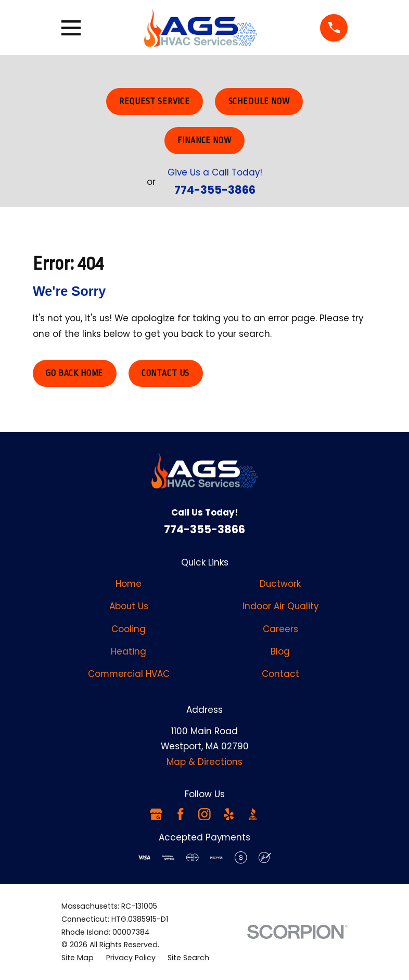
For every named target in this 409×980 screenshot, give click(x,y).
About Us (129, 606)
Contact (280, 674)
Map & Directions (204, 762)
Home (129, 584)
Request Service (155, 102)
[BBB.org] (253, 814)
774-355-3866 (215, 190)
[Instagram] (204, 814)
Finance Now (204, 141)
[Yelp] (229, 814)
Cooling (129, 629)
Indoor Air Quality (280, 606)
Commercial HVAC (129, 674)
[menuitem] (78, 958)
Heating (129, 651)
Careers (280, 629)
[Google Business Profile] (156, 814)
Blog (280, 651)
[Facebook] (181, 814)
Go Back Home (74, 373)
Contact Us (165, 373)
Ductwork (280, 584)
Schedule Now (259, 102)
